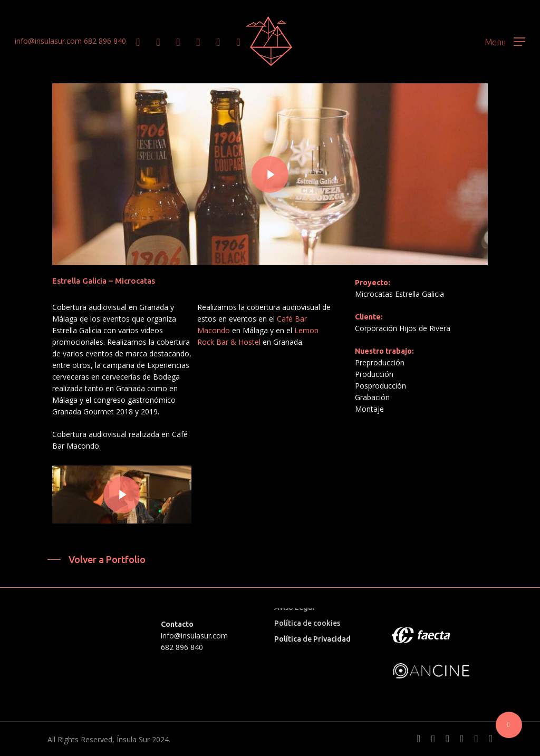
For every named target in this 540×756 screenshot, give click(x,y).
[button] (505, 41)
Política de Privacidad (312, 639)
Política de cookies (307, 623)
